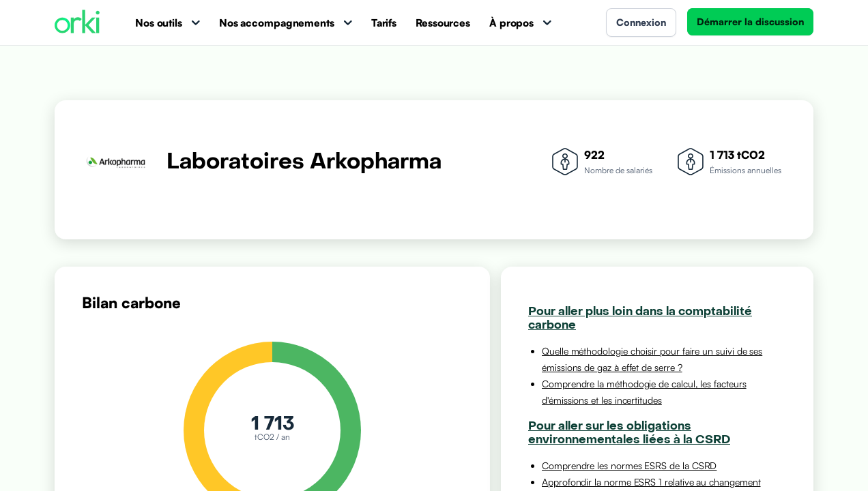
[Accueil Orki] (77, 23)
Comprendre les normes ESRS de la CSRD (629, 465)
